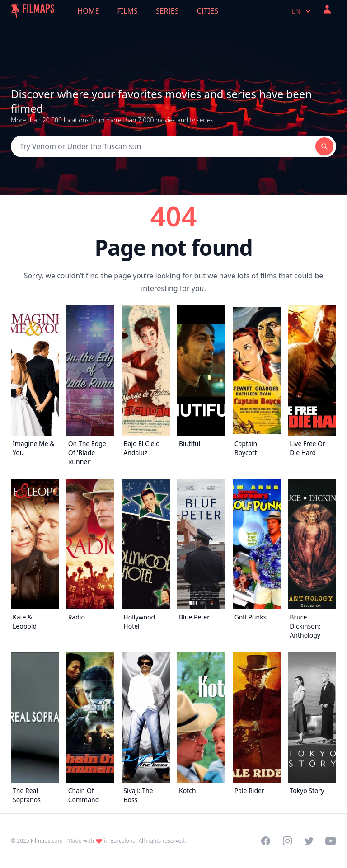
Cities (207, 11)
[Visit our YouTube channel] (331, 841)
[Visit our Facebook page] (266, 841)
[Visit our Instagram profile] (287, 841)
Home (89, 11)
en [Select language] (302, 11)
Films (127, 11)
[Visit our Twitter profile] (309, 841)
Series (167, 11)
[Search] (163, 146)
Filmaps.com (47, 841)
